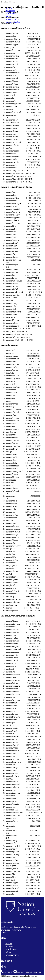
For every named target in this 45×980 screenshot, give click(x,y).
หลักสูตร (9, 16)
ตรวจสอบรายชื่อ (12, 19)
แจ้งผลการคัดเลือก (13, 22)
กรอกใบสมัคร (11, 14)
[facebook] (2, 967)
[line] (5, 967)
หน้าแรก (9, 8)
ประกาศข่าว (10, 11)
